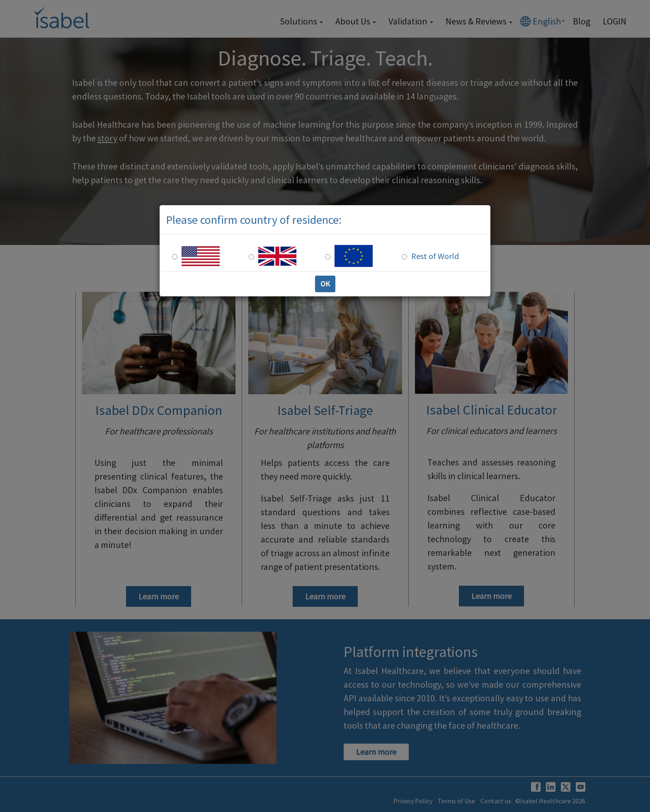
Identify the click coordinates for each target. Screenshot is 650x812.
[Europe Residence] (328, 257)
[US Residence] (175, 257)
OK (325, 284)
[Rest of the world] (404, 257)
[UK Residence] (251, 257)
